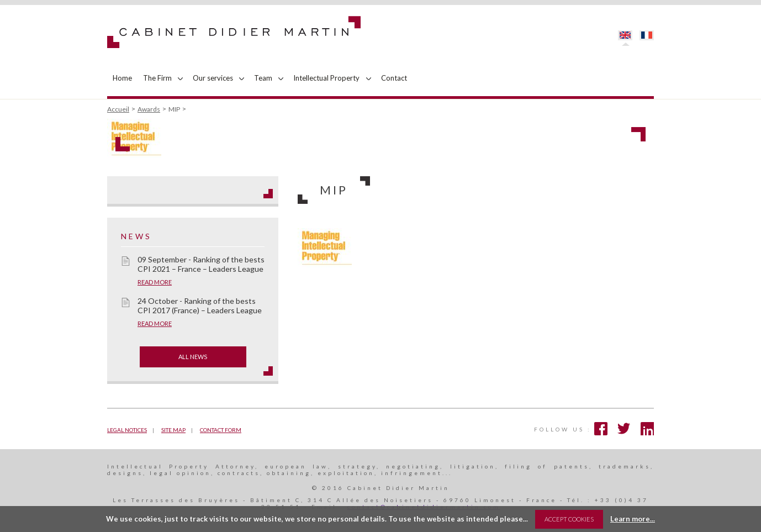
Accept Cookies (569, 519)
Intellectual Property (326, 78)
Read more (155, 282)
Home (122, 78)
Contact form (221, 430)
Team (263, 78)
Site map (173, 430)
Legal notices (127, 430)
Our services (213, 78)
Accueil (118, 109)
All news (193, 357)
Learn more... (633, 519)
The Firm (157, 78)
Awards (149, 109)
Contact (394, 78)
